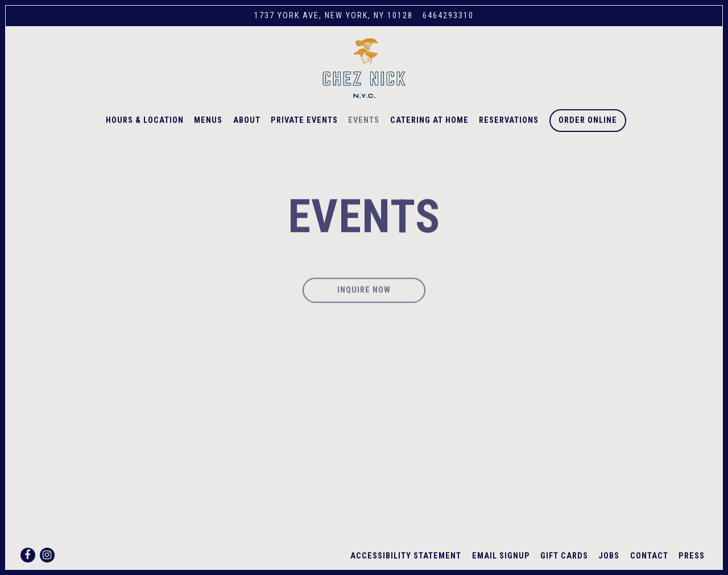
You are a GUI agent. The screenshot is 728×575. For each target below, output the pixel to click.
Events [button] (364, 120)
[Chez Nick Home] (364, 68)
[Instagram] (47, 555)
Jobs (609, 556)
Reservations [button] (509, 120)
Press (692, 556)
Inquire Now (364, 295)
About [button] (247, 120)
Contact (649, 556)
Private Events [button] (304, 120)
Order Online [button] (588, 120)
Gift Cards (564, 556)
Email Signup (501, 556)
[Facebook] (28, 555)
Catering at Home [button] (429, 120)
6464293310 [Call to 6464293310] (448, 16)
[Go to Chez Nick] (334, 16)
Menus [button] (208, 120)
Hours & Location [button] (145, 120)
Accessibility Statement (406, 556)
